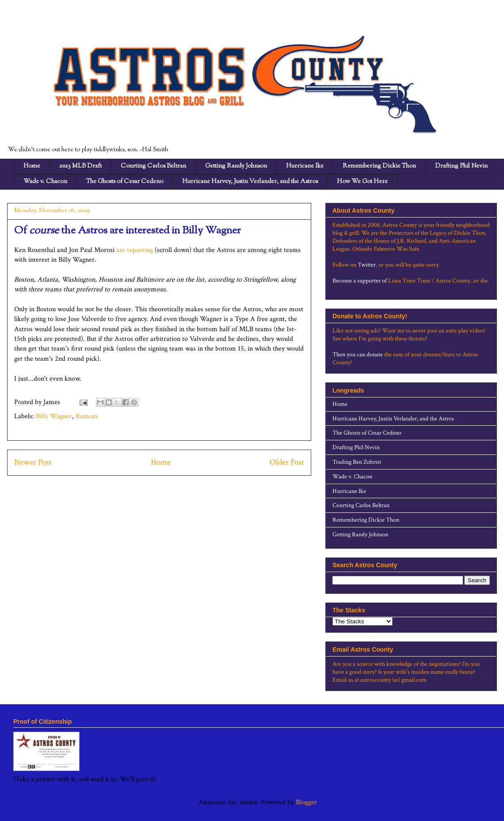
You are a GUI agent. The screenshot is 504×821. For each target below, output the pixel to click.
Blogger (306, 802)
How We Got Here (362, 182)
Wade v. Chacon (45, 182)
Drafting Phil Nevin (461, 166)
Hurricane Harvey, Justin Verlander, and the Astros (250, 182)
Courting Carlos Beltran (153, 166)
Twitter (367, 265)
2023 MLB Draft (80, 166)
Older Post (287, 462)
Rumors (87, 416)
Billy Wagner (54, 416)
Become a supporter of (360, 281)
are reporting (135, 250)
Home (32, 166)
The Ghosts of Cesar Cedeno (125, 182)
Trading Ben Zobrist (357, 462)
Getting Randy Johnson (236, 166)
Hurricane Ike (305, 166)
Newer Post (33, 462)
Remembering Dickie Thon (379, 166)
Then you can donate (358, 355)
